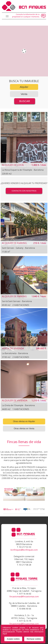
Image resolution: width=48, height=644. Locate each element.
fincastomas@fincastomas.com (24, 597)
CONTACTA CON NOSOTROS (24, 191)
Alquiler (24, 87)
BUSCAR (25, 101)
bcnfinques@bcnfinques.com (24, 550)
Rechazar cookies (34, 639)
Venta (24, 94)
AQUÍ (5, 634)
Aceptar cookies (13, 639)
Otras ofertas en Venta (24, 429)
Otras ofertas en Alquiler (24, 421)
